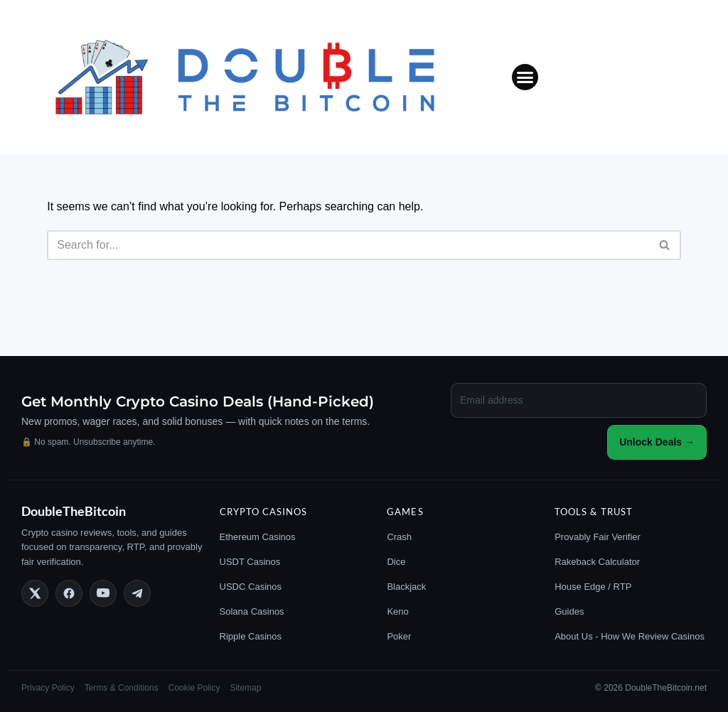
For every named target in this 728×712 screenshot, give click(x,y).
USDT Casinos (250, 562)
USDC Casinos (251, 587)
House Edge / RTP (593, 587)
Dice (396, 562)
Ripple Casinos (251, 636)
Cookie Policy (194, 688)
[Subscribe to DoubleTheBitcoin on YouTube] (103, 593)
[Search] (348, 245)
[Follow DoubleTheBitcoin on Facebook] (69, 593)
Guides (569, 611)
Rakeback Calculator (597, 562)
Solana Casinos (252, 611)
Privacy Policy (48, 688)
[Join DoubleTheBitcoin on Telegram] (137, 593)
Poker (399, 636)
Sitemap (245, 688)
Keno (397, 611)
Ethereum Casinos (258, 537)
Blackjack (406, 587)
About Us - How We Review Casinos (630, 636)
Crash (399, 537)
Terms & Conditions (122, 688)
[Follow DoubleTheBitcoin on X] (35, 593)
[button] (525, 77)
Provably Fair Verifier (598, 537)
